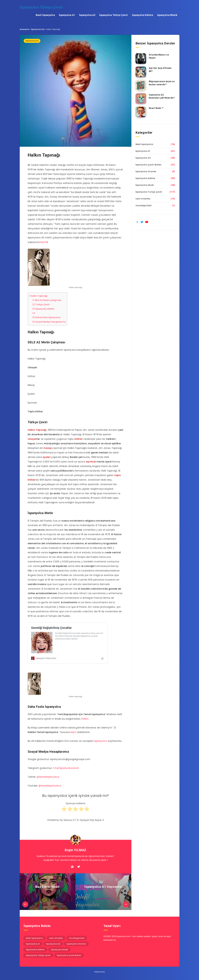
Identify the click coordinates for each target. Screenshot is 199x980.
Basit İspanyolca (45, 15)
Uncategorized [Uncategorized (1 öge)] (77, 938)
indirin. (85, 719)
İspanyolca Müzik (167, 15)
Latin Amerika (143, 199)
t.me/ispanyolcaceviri (66, 768)
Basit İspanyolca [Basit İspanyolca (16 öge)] (34, 938)
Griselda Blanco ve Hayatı (159, 56)
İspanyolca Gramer (146, 171)
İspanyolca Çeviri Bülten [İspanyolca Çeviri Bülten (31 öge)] (69, 955)
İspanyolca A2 (87, 15)
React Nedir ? (156, 108)
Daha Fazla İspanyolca (46, 317)
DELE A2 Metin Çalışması (47, 300)
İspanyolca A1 (67, 15)
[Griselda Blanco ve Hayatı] (141, 59)
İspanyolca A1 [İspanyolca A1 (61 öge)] (33, 944)
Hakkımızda (99, 972)
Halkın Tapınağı (38, 296)
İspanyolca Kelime (143, 15)
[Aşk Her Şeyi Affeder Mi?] (141, 72)
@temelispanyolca (48, 777)
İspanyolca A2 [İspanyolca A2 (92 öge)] (53, 944)
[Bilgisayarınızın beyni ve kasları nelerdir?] (141, 85)
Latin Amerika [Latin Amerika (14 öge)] (56, 938)
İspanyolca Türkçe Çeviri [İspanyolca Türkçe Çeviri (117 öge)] (38, 955)
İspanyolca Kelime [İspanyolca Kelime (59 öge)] (35, 950)
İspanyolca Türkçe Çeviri (41, 7)
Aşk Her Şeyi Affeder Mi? (160, 70)
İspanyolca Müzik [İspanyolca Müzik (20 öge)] (59, 950)
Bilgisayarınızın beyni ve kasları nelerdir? (162, 83)
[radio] (64, 810)
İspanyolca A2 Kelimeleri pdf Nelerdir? (162, 96)
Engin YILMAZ (75, 850)
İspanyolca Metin (43, 309)
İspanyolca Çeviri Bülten (149, 165)
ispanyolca (101, 741)
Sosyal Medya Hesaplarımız (49, 322)
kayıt (73, 732)
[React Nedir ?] (141, 112)
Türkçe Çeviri (41, 304)
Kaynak (44, 242)
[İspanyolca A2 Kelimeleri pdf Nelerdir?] (141, 99)
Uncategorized (143, 205)
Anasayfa (24, 29)
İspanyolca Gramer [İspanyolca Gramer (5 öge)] (76, 944)
